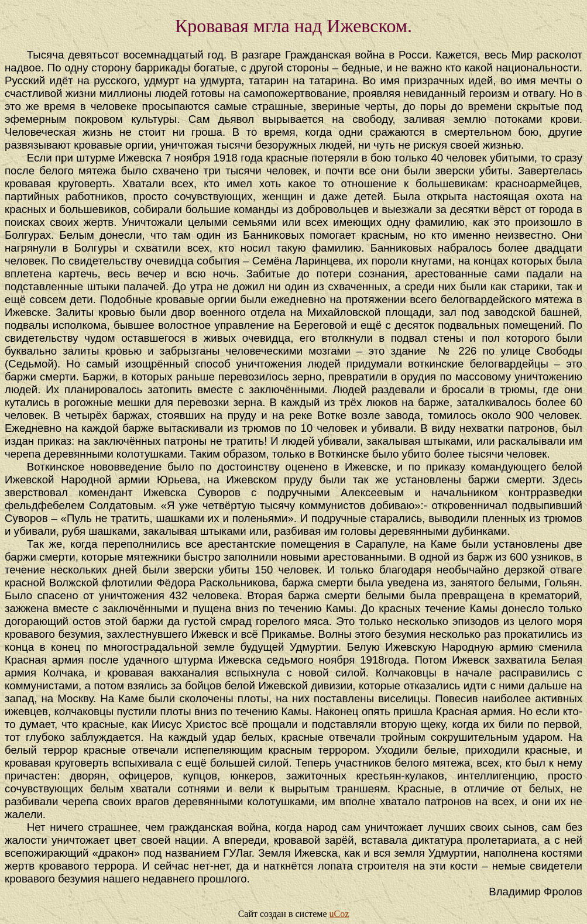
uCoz (339, 914)
